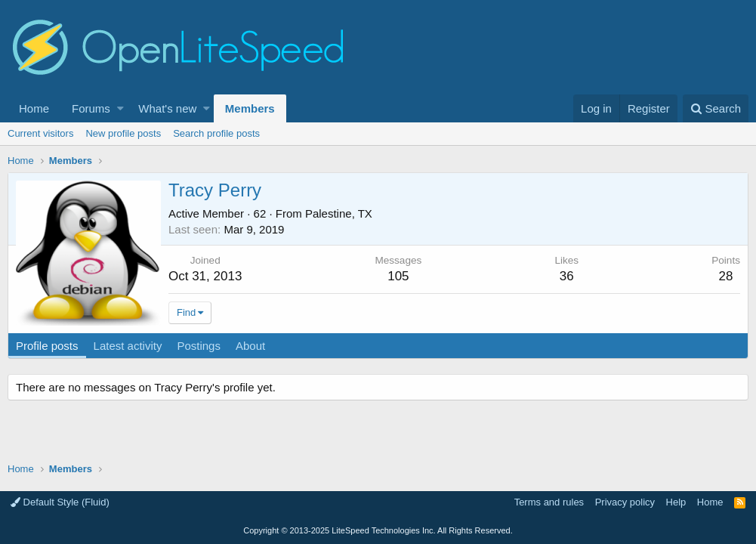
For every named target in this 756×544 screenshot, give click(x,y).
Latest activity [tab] (128, 346)
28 (726, 276)
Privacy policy (625, 502)
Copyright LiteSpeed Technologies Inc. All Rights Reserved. (378, 530)
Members (250, 108)
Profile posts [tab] (47, 346)
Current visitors (40, 133)
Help (676, 502)
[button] (120, 108)
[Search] (716, 108)
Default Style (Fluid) (60, 502)
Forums (91, 108)
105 (398, 276)
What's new (167, 108)
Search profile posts (216, 133)
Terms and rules (549, 502)
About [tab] (250, 346)
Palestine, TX (339, 213)
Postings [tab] (199, 346)
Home (34, 108)
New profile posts (123, 133)
